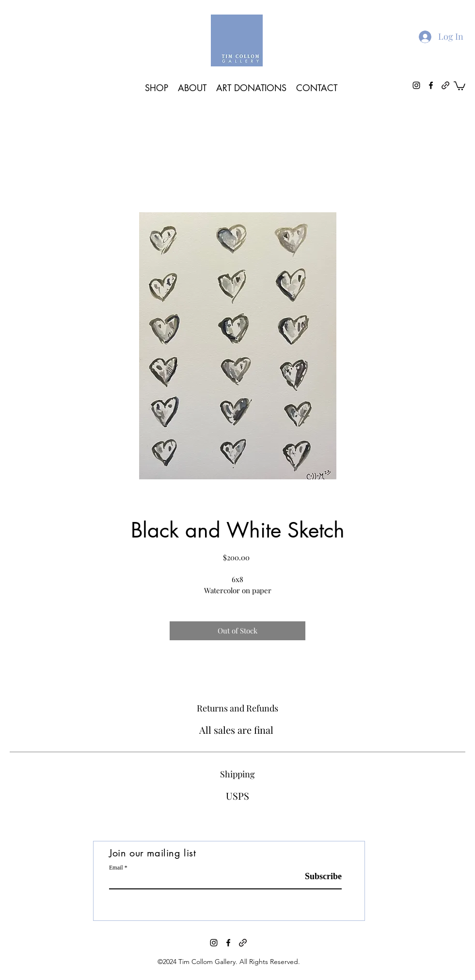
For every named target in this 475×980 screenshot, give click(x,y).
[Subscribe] (317, 877)
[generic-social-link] (243, 943)
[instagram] (214, 943)
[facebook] (228, 943)
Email (116, 868)
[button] (459, 85)
